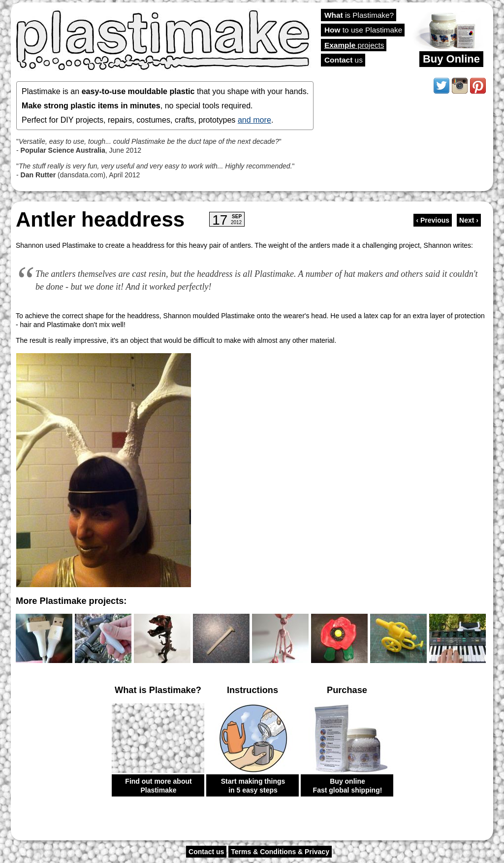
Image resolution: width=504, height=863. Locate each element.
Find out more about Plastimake (158, 786)
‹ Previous (433, 220)
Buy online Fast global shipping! (348, 786)
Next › (469, 220)
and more (254, 120)
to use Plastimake (363, 30)
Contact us (206, 852)
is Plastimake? (359, 15)
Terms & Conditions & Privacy (280, 852)
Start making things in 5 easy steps (253, 786)
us (344, 60)
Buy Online (451, 59)
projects (354, 45)
